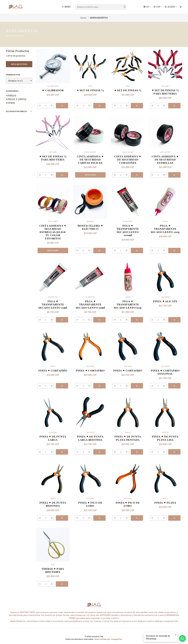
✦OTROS (10, 103)
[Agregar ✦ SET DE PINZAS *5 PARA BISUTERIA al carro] (174, 106)
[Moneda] (158, 7)
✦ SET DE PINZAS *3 (90, 90)
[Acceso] (171, 7)
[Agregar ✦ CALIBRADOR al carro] (62, 106)
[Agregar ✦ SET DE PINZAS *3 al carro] (99, 106)
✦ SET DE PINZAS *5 (128, 90)
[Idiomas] (147, 7)
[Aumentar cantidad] (51, 106)
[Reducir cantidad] (40, 106)
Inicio (83, 18)
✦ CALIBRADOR (53, 90)
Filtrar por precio (19, 111)
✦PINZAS (11, 96)
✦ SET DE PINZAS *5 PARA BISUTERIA (165, 92)
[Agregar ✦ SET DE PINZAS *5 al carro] (137, 106)
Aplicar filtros (19, 64)
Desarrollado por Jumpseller (108, 639)
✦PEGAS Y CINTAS (16, 99)
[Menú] (66, 7)
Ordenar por (13, 75)
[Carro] (180, 7)
